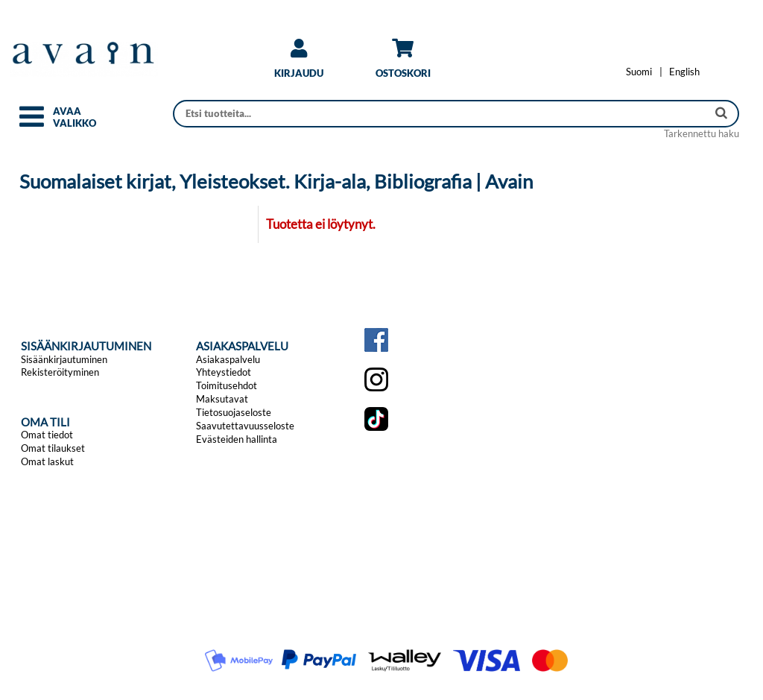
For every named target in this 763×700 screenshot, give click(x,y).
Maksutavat (222, 399)
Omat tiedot (47, 435)
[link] (299, 64)
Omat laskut (47, 461)
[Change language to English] (684, 72)
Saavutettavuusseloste (245, 426)
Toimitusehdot (227, 385)
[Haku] (441, 114)
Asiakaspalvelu (228, 359)
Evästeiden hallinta (237, 439)
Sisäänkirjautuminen (64, 359)
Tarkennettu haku (702, 133)
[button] (32, 123)
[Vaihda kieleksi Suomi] (639, 72)
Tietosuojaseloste (234, 412)
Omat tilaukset (53, 448)
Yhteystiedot (224, 372)
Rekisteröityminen (60, 372)
